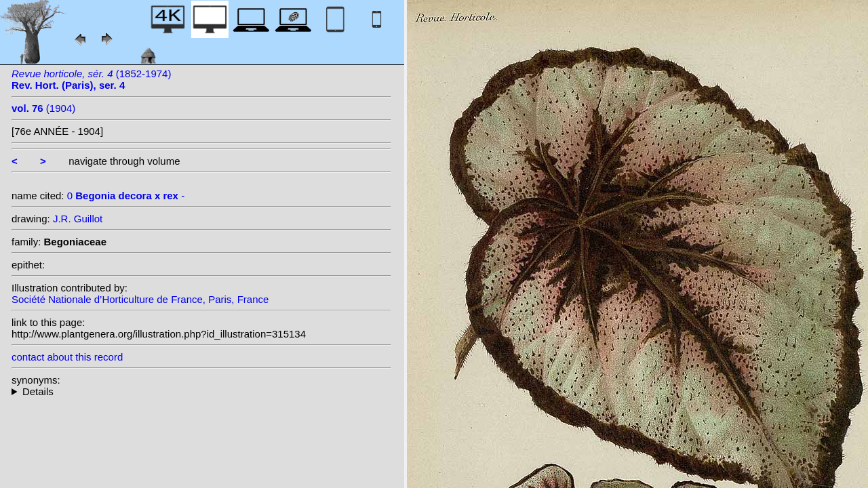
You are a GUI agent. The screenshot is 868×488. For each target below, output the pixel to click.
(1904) (43, 108)
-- (201, 391)
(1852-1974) (91, 79)
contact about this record (67, 357)
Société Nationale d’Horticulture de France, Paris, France (140, 299)
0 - (126, 196)
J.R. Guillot (78, 219)
